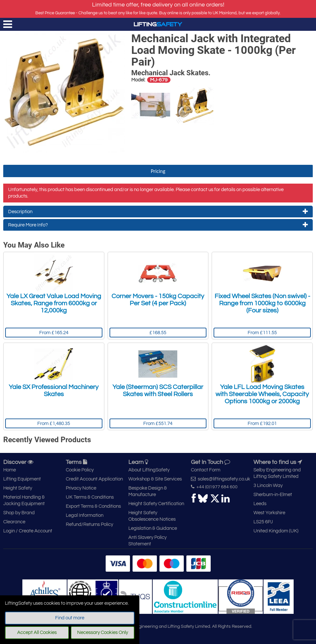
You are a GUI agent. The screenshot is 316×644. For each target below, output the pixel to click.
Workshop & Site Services (155, 479)
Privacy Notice (81, 488)
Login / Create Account (28, 531)
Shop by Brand (19, 513)
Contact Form (206, 470)
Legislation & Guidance (153, 528)
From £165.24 (54, 333)
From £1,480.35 (54, 424)
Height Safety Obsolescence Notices (152, 516)
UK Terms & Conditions (90, 497)
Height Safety (18, 488)
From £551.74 (158, 424)
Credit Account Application (94, 479)
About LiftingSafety (149, 470)
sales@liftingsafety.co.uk (221, 479)
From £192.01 (262, 424)
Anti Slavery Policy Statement (147, 541)
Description (158, 212)
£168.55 (158, 333)
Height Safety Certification (156, 504)
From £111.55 (262, 333)
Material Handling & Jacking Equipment (24, 500)
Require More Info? (158, 225)
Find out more (70, 618)
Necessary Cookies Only (103, 632)
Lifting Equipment (22, 479)
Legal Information (85, 515)
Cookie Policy (80, 470)
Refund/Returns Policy (89, 524)
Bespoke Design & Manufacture (148, 491)
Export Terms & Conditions (93, 506)
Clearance (14, 522)
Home (10, 470)
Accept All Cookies (37, 632)
